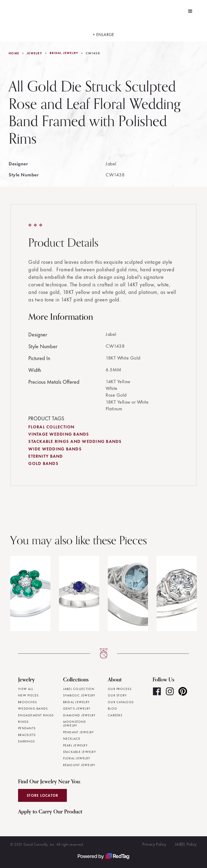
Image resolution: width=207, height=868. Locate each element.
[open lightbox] (103, 32)
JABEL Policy (186, 844)
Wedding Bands (33, 709)
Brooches (27, 702)
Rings (23, 722)
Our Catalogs (121, 702)
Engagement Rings (36, 715)
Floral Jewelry (77, 758)
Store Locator (42, 795)
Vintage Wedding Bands (59, 434)
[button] (190, 11)
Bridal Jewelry (64, 53)
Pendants (27, 728)
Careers (115, 715)
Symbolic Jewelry (79, 695)
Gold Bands (43, 463)
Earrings (26, 741)
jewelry (34, 53)
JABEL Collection (79, 689)
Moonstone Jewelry (75, 724)
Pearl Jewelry (75, 745)
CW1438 (93, 53)
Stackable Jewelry (80, 752)
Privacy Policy (154, 844)
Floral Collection (51, 427)
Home (14, 53)
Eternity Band (46, 456)
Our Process (120, 689)
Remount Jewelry (79, 765)
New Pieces (28, 695)
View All (26, 689)
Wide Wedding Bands (55, 449)
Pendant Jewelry (79, 732)
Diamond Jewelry (79, 715)
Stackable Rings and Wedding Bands (75, 441)
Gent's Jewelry (77, 709)
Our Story (117, 695)
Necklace (72, 739)
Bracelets (27, 735)
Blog (112, 709)
